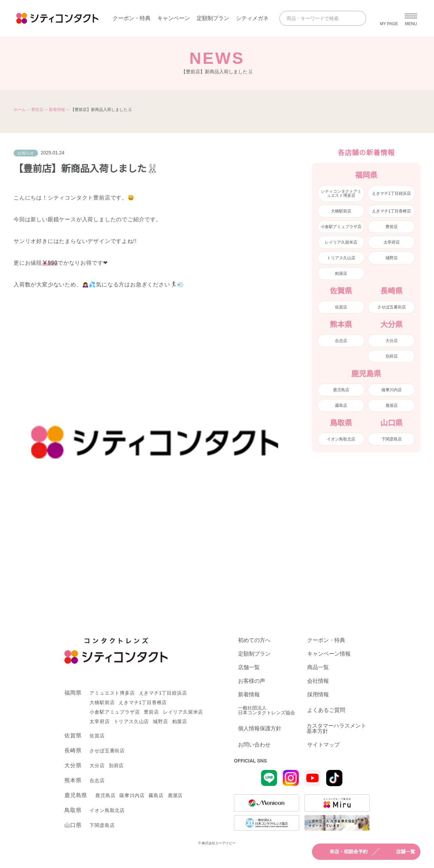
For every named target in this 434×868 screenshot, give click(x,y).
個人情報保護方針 (260, 728)
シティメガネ (252, 18)
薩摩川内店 (392, 390)
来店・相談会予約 (342, 852)
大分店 (392, 341)
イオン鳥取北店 (341, 439)
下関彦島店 (392, 439)
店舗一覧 (399, 852)
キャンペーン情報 (329, 654)
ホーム (20, 110)
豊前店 (37, 110)
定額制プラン (213, 18)
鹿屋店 (392, 405)
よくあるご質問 (326, 710)
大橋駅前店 (341, 211)
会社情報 (318, 681)
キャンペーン (174, 18)
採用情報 (318, 695)
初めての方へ (254, 640)
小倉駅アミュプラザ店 (341, 227)
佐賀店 (341, 307)
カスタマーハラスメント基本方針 (336, 729)
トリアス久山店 (341, 258)
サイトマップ (323, 745)
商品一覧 (318, 667)
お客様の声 (252, 681)
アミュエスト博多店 (112, 693)
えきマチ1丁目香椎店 (391, 211)
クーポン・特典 (132, 18)
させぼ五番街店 (392, 307)
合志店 (341, 341)
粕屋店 (341, 273)
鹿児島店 (341, 390)
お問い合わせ (254, 745)
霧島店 (341, 405)
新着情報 (57, 110)
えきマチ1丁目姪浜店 (391, 193)
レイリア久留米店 (341, 242)
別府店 (392, 356)
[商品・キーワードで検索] (317, 18)
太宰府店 (392, 242)
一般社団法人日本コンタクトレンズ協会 (267, 710)
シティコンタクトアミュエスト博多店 (341, 193)
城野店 (392, 258)
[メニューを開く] (411, 18)
